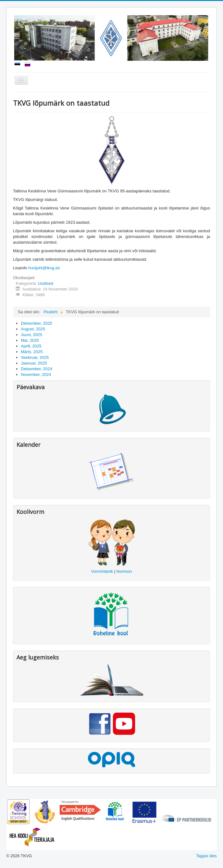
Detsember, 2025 (37, 323)
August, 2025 (33, 329)
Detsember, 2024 (37, 369)
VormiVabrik (102, 571)
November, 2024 (36, 375)
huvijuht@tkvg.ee (44, 268)
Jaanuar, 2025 (34, 363)
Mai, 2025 (30, 340)
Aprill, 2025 (31, 346)
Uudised (46, 283)
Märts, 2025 (32, 352)
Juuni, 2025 (31, 335)
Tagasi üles (206, 856)
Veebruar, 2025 (35, 357)
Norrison (124, 571)
